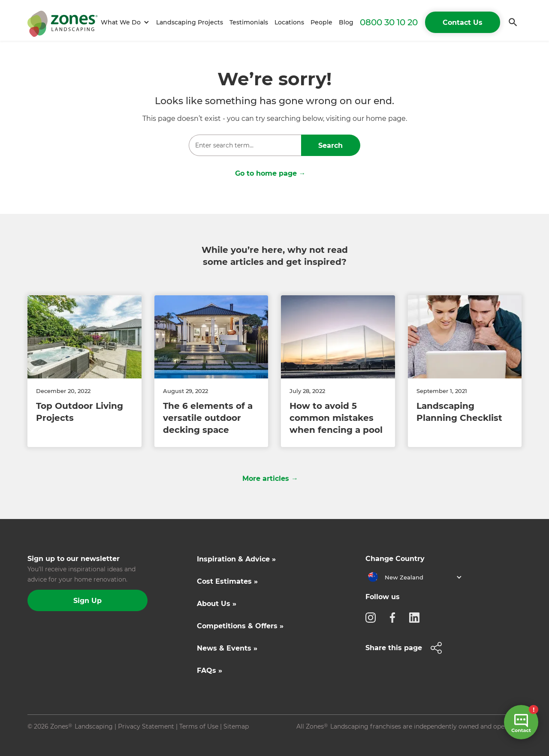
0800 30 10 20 (389, 22)
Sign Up (87, 601)
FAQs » (210, 670)
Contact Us (463, 22)
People (321, 22)
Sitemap (236, 726)
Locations (289, 22)
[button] (124, 22)
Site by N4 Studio (54, 740)
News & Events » (227, 648)
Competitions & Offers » (240, 626)
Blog (346, 22)
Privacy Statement (146, 726)
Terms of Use (199, 726)
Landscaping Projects (190, 22)
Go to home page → (270, 173)
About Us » (217, 604)
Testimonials (249, 22)
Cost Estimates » (227, 581)
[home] (63, 22)
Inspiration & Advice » (236, 559)
